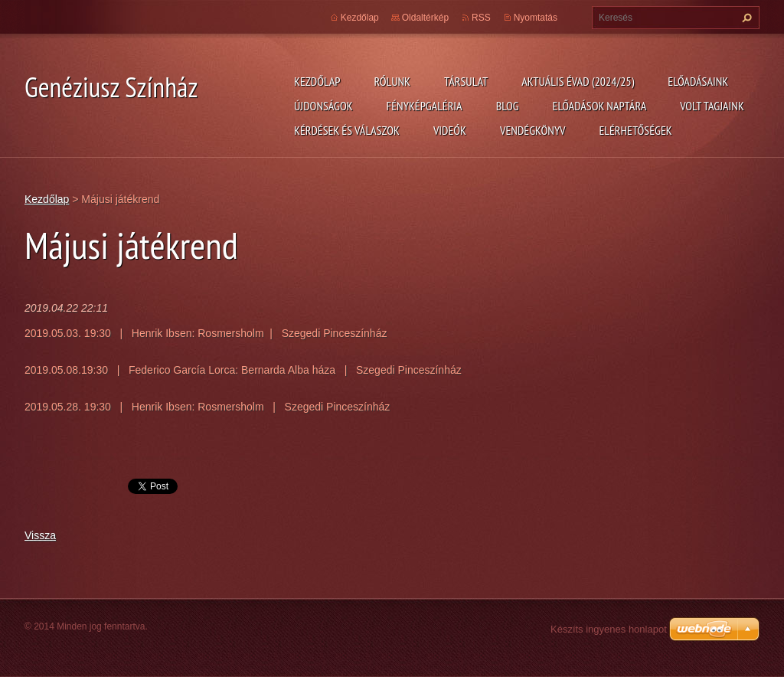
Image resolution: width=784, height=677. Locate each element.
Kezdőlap (317, 81)
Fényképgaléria (425, 106)
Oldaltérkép (425, 18)
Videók (450, 130)
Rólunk (392, 81)
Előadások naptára (600, 106)
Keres (745, 18)
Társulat (466, 81)
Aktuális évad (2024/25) (578, 81)
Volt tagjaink (712, 106)
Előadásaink (698, 81)
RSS (481, 18)
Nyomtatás (536, 18)
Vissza (40, 535)
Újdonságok (323, 106)
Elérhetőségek (636, 130)
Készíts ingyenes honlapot (609, 629)
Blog (508, 106)
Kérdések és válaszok (347, 130)
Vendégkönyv (533, 130)
